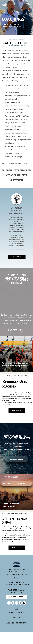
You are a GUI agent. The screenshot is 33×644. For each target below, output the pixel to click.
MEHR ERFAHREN (16, 459)
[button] (28, 5)
